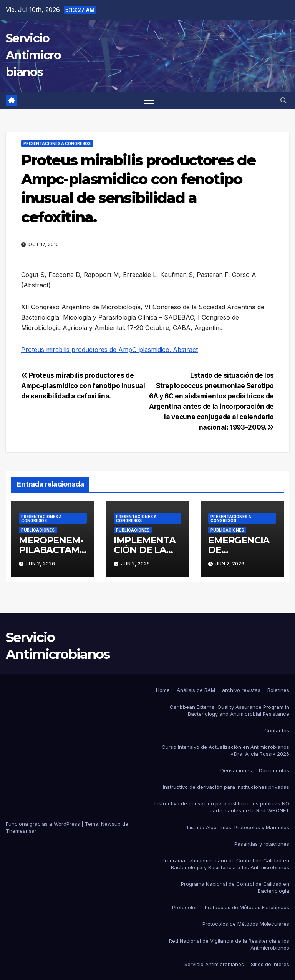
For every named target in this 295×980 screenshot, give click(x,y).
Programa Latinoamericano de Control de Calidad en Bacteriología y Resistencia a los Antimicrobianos (225, 864)
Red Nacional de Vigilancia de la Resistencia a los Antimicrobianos (229, 944)
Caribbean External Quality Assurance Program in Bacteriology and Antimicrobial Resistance (230, 710)
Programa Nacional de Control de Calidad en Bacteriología (235, 887)
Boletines (278, 690)
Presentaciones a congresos (57, 143)
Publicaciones (38, 530)
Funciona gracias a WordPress (44, 824)
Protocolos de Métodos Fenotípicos (247, 907)
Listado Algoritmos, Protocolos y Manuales (238, 827)
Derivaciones (236, 770)
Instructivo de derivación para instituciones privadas (226, 787)
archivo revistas (241, 690)
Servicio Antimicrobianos (33, 55)
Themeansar (21, 831)
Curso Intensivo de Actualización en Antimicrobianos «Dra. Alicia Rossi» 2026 (225, 750)
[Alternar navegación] (149, 101)
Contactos (277, 730)
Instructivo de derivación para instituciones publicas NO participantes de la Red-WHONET (222, 807)
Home (163, 690)
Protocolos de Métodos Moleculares (246, 924)
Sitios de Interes (270, 964)
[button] (283, 100)
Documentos (274, 770)
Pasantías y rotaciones (262, 844)
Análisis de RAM (196, 690)
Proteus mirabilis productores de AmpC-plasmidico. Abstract (109, 350)
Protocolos (185, 907)
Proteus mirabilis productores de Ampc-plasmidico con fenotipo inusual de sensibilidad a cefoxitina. (83, 386)
